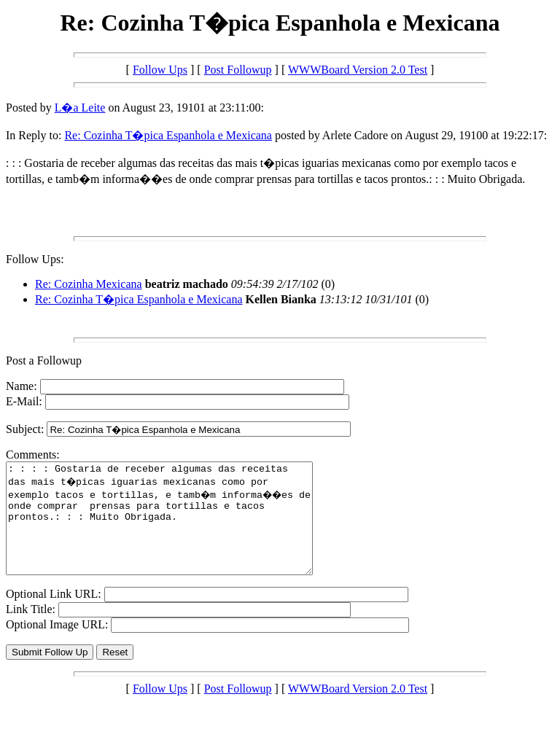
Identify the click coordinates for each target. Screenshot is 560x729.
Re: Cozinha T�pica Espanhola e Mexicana (168, 135)
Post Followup (238, 70)
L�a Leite (80, 108)
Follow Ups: (35, 259)
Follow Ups (160, 70)
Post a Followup (44, 360)
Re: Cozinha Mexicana (89, 284)
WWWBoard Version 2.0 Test (358, 70)
